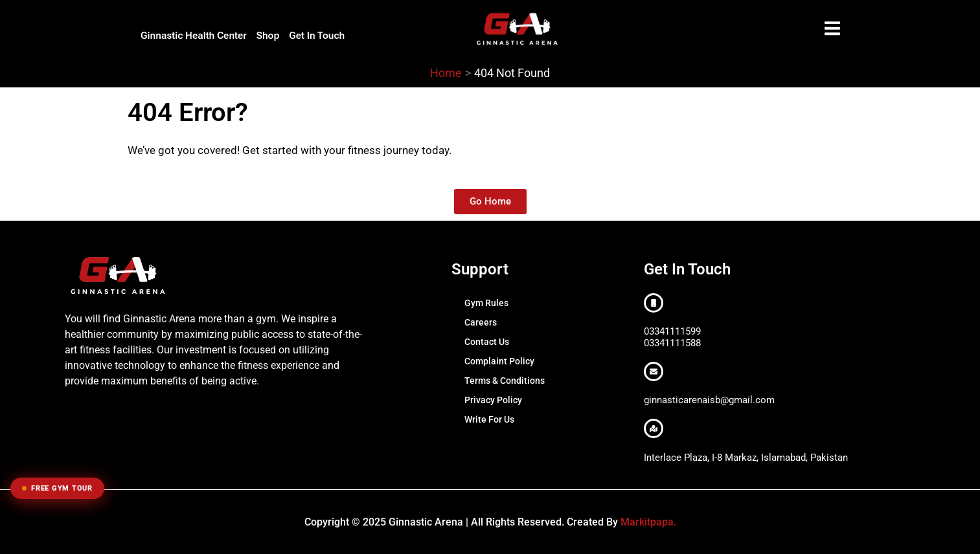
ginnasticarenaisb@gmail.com (709, 400)
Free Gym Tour (57, 488)
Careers (481, 322)
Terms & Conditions (505, 381)
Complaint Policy (499, 361)
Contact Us (487, 342)
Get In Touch (317, 36)
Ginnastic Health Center (194, 36)
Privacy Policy (493, 400)
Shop (268, 36)
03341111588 (672, 343)
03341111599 (672, 331)
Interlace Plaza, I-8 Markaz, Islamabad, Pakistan (746, 458)
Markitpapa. (648, 522)
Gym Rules (486, 303)
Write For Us (489, 419)
